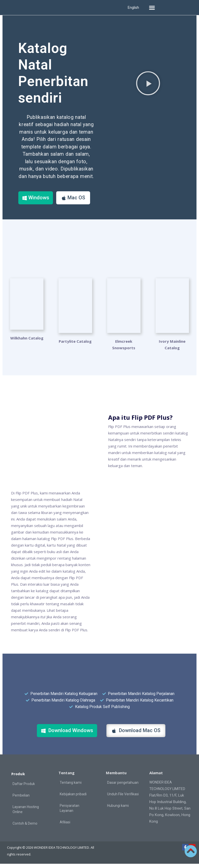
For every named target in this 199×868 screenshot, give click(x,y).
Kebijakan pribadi (73, 798)
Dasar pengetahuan (123, 787)
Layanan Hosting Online (26, 814)
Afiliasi (65, 826)
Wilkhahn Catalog (27, 345)
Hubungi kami (118, 810)
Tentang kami (71, 787)
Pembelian (21, 800)
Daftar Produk (24, 788)
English (133, 8)
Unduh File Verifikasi (123, 798)
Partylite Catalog (75, 345)
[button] (152, 8)
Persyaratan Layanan (70, 812)
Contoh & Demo (25, 828)
